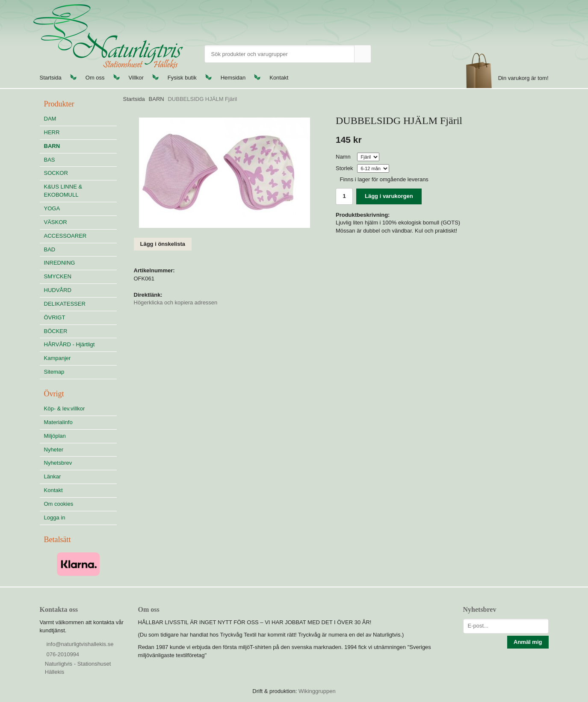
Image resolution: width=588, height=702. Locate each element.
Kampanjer (58, 358)
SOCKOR (56, 173)
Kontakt (279, 78)
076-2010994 (63, 654)
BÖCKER (56, 331)
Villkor (136, 78)
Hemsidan (233, 78)
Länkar (53, 476)
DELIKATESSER (80, 304)
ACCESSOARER (65, 236)
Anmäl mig (528, 642)
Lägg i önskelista (163, 244)
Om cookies (59, 504)
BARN (52, 146)
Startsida (51, 78)
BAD (50, 249)
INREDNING (80, 263)
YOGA (52, 208)
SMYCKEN (80, 276)
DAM (50, 119)
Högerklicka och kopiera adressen (176, 302)
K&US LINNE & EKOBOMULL (63, 191)
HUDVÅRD (80, 290)
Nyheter (54, 450)
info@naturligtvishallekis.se (80, 644)
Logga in (55, 518)
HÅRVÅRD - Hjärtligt (69, 344)
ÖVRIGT (55, 317)
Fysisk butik (182, 78)
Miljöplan (55, 436)
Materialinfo (58, 422)
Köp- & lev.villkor (65, 409)
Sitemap (54, 372)
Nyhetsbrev (58, 463)
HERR (52, 132)
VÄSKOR (56, 222)
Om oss (95, 78)
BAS (50, 160)
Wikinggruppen (317, 691)
